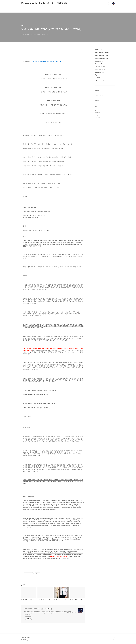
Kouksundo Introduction (102, 58)
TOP (113, 638)
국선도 (96, 75)
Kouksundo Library (100, 64)
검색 (109, 3)
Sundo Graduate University (102, 52)
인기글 (101, 95)
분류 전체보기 (98, 50)
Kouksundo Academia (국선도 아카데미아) (44, 3)
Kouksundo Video (100, 69)
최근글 (96, 95)
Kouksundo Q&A (99, 61)
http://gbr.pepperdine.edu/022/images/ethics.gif (47, 61)
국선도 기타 (98, 78)
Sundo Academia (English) (102, 55)
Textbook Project (100, 66)
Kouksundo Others (100, 72)
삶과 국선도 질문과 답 (100, 81)
